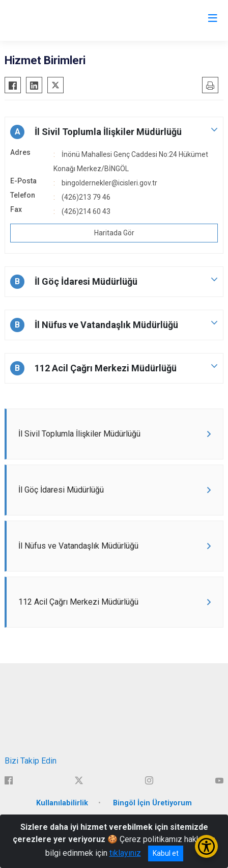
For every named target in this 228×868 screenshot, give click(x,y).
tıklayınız (125, 853)
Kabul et (166, 853)
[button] (114, 132)
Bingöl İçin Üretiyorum (152, 803)
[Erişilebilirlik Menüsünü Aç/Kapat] (206, 846)
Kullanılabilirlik (62, 803)
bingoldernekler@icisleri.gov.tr (109, 183)
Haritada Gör (114, 233)
